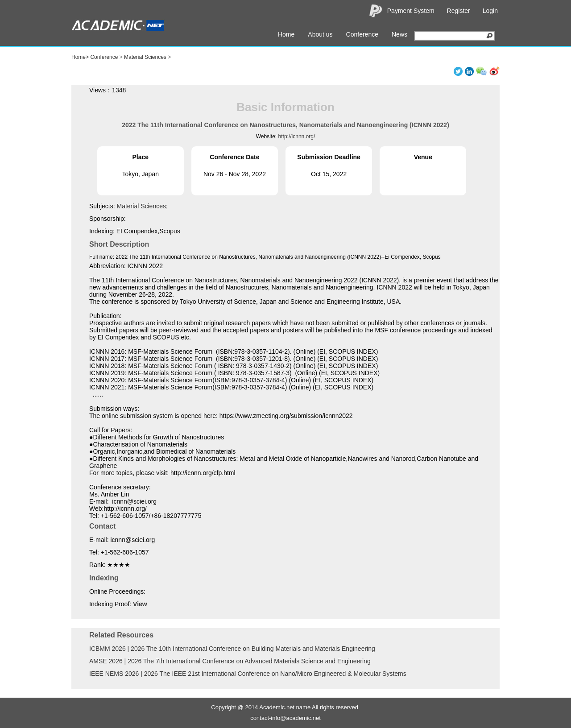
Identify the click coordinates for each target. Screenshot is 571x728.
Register (459, 11)
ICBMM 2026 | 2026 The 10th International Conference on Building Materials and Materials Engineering (232, 649)
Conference (362, 34)
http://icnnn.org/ (297, 136)
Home (286, 34)
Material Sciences (145, 57)
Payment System (411, 11)
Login (490, 11)
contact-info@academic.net (285, 718)
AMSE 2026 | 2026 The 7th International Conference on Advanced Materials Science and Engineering (230, 661)
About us (320, 34)
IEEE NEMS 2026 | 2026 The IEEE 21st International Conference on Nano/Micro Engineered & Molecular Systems (248, 674)
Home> (80, 57)
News (399, 34)
